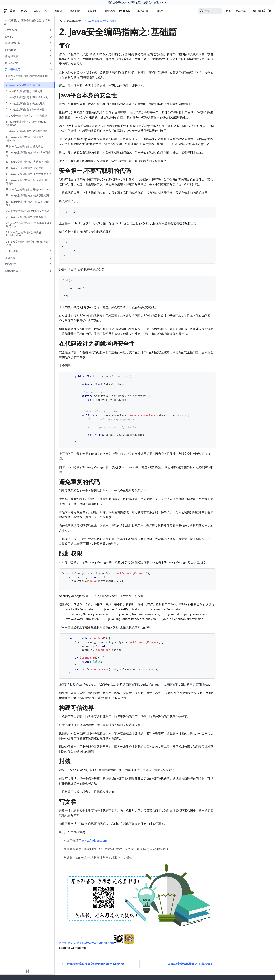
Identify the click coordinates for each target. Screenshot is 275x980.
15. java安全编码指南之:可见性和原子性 (28, 174)
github (164, 3)
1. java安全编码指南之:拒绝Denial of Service (27, 77)
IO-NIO (9, 37)
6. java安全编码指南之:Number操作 (26, 109)
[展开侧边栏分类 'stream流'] (51, 50)
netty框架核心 (13, 271)
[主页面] (61, 21)
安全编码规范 (13, 69)
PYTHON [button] (125, 11)
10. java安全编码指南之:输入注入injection (25, 139)
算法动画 (110, 11)
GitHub (259, 11)
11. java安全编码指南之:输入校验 (24, 146)
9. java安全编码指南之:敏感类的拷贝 (27, 131)
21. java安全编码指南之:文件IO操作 (26, 217)
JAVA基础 (11, 30)
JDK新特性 (11, 251)
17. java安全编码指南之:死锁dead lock (28, 189)
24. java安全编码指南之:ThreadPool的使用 (28, 243)
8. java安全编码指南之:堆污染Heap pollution (26, 123)
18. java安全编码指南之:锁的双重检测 (27, 195)
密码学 (159, 11)
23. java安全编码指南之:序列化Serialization (24, 234)
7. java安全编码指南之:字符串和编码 (27, 116)
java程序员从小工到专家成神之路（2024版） (27, 22)
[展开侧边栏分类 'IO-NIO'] (51, 37)
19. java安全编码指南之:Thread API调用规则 (29, 203)
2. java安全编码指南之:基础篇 (23, 85)
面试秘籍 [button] (241, 11)
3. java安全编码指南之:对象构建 (24, 91)
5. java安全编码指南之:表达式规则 (25, 103)
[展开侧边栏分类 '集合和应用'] (51, 56)
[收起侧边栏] (27, 971)
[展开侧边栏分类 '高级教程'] (51, 258)
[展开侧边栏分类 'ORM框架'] (51, 264)
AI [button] (46, 11)
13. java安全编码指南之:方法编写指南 (27, 162)
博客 (229, 11)
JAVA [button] (24, 11)
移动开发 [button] (75, 11)
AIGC (37, 11)
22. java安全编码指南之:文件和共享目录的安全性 (29, 225)
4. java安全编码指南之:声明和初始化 (27, 97)
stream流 (11, 50)
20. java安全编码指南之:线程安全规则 (28, 211)
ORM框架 (11, 264)
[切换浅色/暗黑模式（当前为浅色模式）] (270, 11)
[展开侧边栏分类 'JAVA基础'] (51, 30)
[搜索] (210, 11)
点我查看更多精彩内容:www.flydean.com (86, 943)
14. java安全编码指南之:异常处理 (25, 168)
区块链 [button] (58, 11)
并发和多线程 (13, 43)
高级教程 (10, 258)
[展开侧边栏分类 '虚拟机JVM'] (51, 63)
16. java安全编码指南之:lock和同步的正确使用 (28, 182)
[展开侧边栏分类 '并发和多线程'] (51, 43)
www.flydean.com (94, 840)
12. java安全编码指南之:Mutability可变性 (28, 154)
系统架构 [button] (92, 11)
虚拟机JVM (12, 63)
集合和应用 (11, 56)
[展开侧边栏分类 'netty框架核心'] (51, 271)
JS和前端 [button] (143, 11)
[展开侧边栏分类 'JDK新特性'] (51, 251)
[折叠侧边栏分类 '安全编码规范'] (51, 69)
